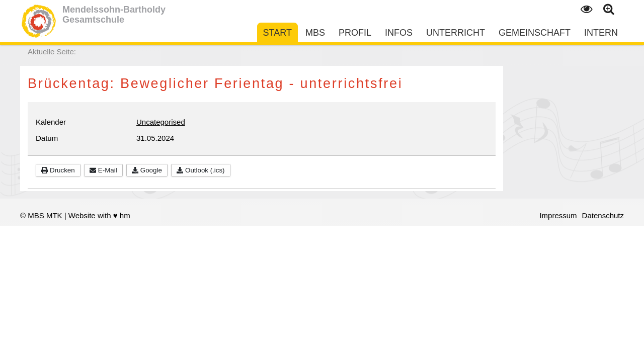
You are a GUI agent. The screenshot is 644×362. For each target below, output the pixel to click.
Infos (399, 33)
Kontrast (586, 10)
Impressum (558, 215)
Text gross (609, 10)
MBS (315, 33)
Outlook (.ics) (201, 170)
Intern (601, 33)
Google (147, 170)
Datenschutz (603, 215)
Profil (355, 33)
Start (277, 33)
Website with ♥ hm (99, 215)
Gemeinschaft (535, 33)
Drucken (58, 170)
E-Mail (103, 170)
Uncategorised (161, 122)
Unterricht (456, 33)
